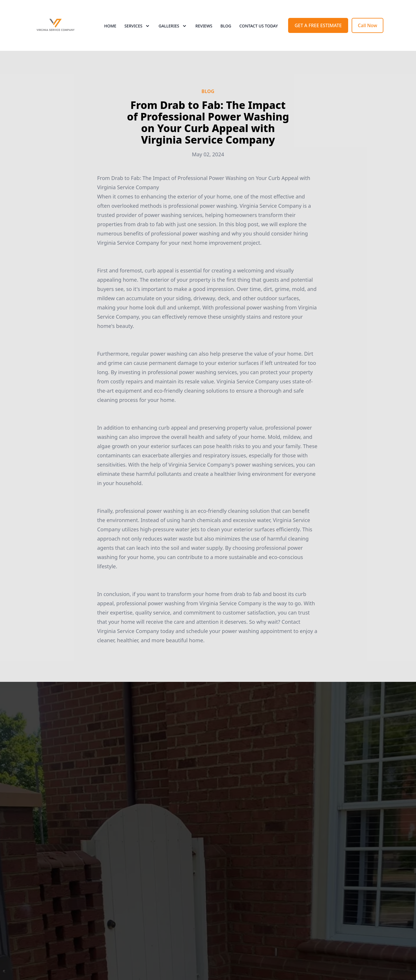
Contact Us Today (259, 26)
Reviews (204, 26)
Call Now (368, 25)
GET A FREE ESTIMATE (318, 25)
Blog (226, 26)
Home (110, 26)
